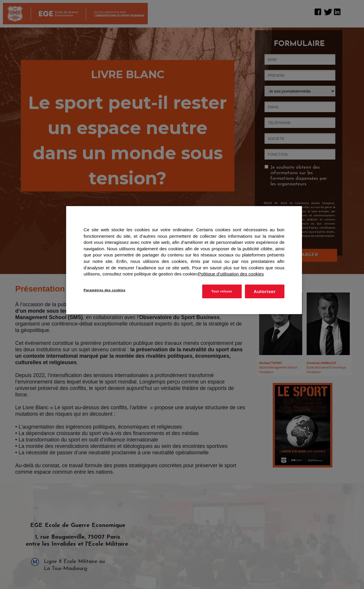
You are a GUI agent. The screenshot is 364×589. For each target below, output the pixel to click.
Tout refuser (222, 291)
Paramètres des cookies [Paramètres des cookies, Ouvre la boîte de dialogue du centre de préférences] (105, 290)
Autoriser (265, 291)
